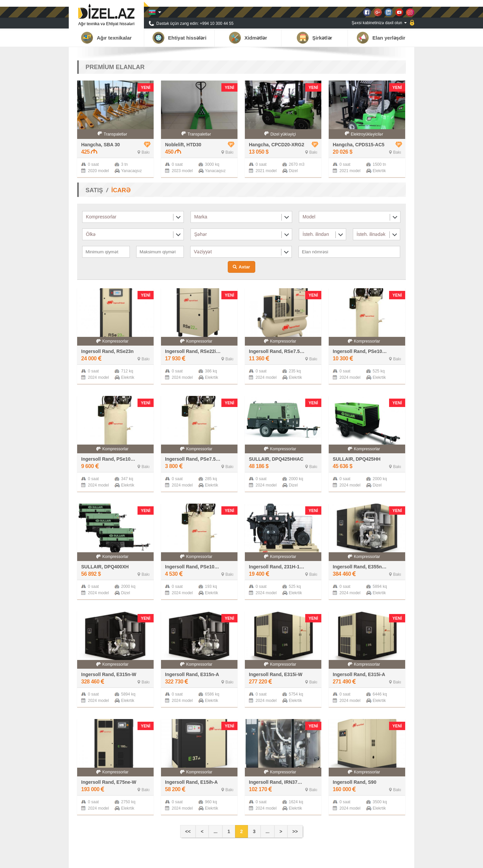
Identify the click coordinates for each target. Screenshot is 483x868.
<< (188, 831)
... (216, 831)
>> (295, 831)
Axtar (244, 267)
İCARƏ (121, 190)
